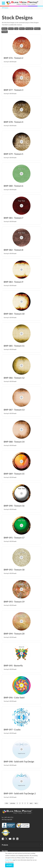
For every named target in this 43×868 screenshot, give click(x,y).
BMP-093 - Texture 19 (14, 602)
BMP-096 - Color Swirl (14, 698)
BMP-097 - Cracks (12, 730)
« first (6, 803)
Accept (9, 865)
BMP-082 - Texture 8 (13, 250)
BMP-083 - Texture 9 (13, 282)
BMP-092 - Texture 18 (14, 570)
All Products (5, 8)
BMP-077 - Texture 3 (13, 90)
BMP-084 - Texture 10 (14, 314)
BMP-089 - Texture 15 (14, 474)
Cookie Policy (9, 860)
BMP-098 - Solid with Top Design (19, 762)
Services (5, 851)
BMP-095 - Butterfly (13, 666)
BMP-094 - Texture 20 (14, 634)
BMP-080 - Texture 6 (13, 186)
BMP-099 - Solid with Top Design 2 (20, 793)
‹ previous (12, 803)
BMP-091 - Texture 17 (14, 538)
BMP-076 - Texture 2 (13, 58)
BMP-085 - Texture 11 (14, 346)
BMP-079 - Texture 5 (13, 154)
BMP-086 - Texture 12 (14, 378)
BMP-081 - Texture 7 (13, 218)
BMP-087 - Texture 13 (14, 410)
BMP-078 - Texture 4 (13, 122)
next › (31, 803)
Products (5, 845)
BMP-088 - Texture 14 (14, 442)
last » (36, 803)
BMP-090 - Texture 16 (14, 506)
